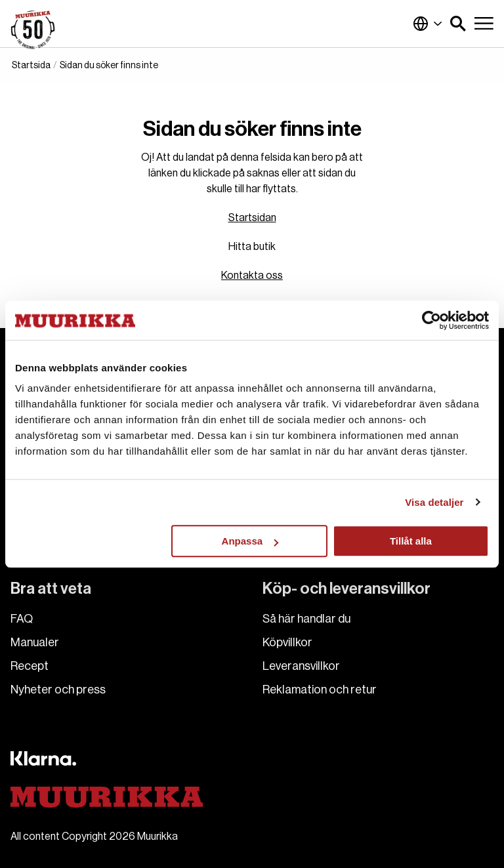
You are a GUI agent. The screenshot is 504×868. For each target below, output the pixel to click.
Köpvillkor (287, 642)
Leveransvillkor (301, 666)
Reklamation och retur (320, 690)
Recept (30, 666)
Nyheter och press (58, 690)
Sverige (428, 24)
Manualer (35, 642)
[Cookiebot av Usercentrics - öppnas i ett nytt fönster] (431, 320)
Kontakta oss (252, 276)
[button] (458, 24)
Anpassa (250, 541)
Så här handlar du (306, 619)
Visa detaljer (434, 502)
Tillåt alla (411, 541)
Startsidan (252, 218)
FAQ (22, 619)
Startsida (31, 66)
